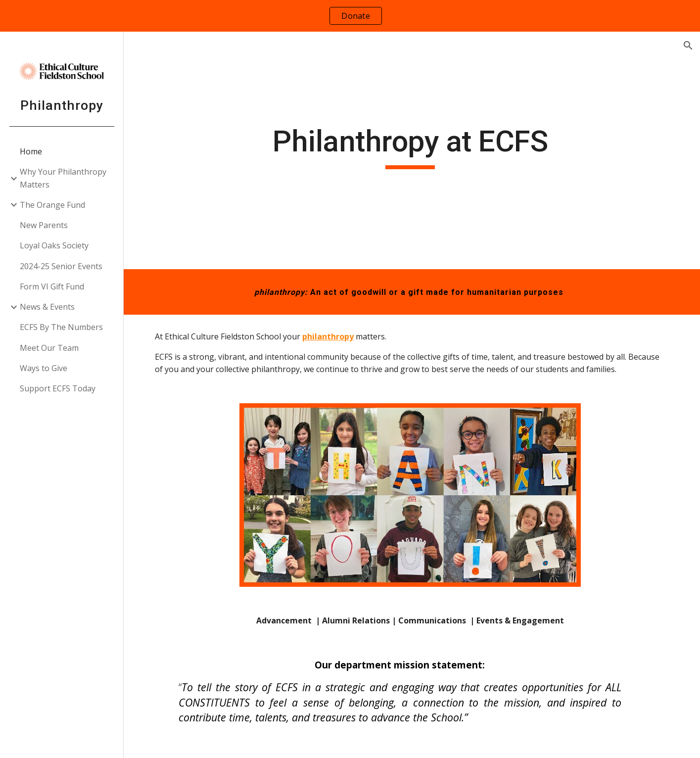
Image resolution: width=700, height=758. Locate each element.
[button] (688, 46)
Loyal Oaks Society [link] (54, 245)
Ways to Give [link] (44, 368)
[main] (412, 150)
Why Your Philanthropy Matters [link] (63, 178)
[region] (350, 16)
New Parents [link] (44, 225)
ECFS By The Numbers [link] (61, 327)
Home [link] (31, 151)
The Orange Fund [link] (52, 205)
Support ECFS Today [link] (58, 388)
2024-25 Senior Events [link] (61, 266)
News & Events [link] (47, 307)
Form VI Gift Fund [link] (52, 286)
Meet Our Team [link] (49, 348)
